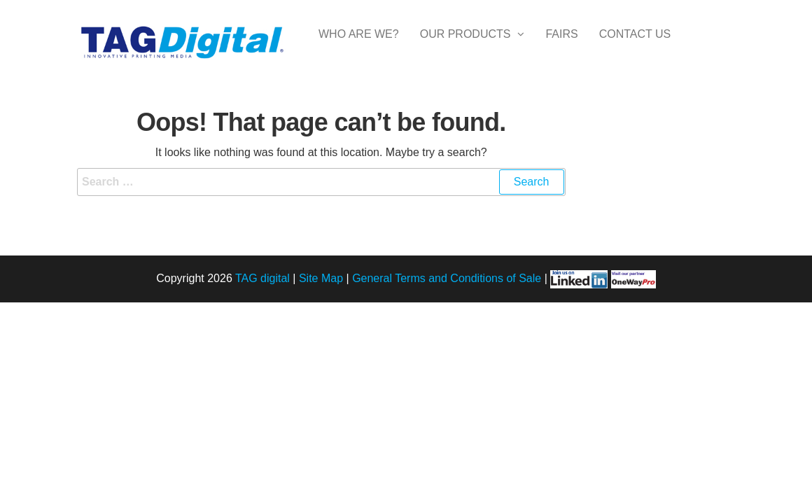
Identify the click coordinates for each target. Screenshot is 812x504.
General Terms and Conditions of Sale (447, 278)
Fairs (561, 47)
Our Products (465, 47)
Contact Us (635, 47)
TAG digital (262, 278)
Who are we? (359, 47)
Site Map (321, 278)
